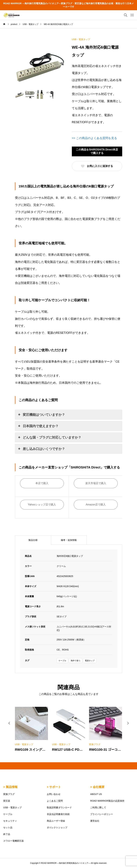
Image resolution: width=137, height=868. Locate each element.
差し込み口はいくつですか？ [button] (41, 449)
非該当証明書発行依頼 (58, 814)
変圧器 (7, 801)
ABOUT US (96, 794)
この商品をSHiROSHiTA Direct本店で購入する (97, 151)
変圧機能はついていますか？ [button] (41, 415)
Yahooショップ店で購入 (42, 505)
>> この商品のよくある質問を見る (94, 138)
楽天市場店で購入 (96, 483)
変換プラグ (9, 794)
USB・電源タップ (81, 39)
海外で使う (76, 661)
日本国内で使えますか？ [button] (38, 426)
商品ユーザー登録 (56, 821)
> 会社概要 (97, 787)
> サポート (54, 787)
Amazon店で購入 (96, 505)
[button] (9, 723)
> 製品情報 (10, 787)
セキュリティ (10, 821)
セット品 (8, 827)
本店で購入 (42, 483)
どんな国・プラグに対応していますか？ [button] (49, 437)
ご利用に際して (98, 807)
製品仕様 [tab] (33, 540)
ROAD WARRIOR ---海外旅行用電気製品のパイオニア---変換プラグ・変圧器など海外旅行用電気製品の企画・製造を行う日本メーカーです (68, 5)
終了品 (7, 834)
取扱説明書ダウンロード (59, 807)
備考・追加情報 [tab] (69, 540)
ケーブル (62, 661)
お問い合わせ (54, 794)
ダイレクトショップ (57, 827)
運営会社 (95, 821)
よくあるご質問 (55, 801)
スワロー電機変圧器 (13, 841)
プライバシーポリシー (102, 814)
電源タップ (90, 661)
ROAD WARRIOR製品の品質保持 (107, 801)
